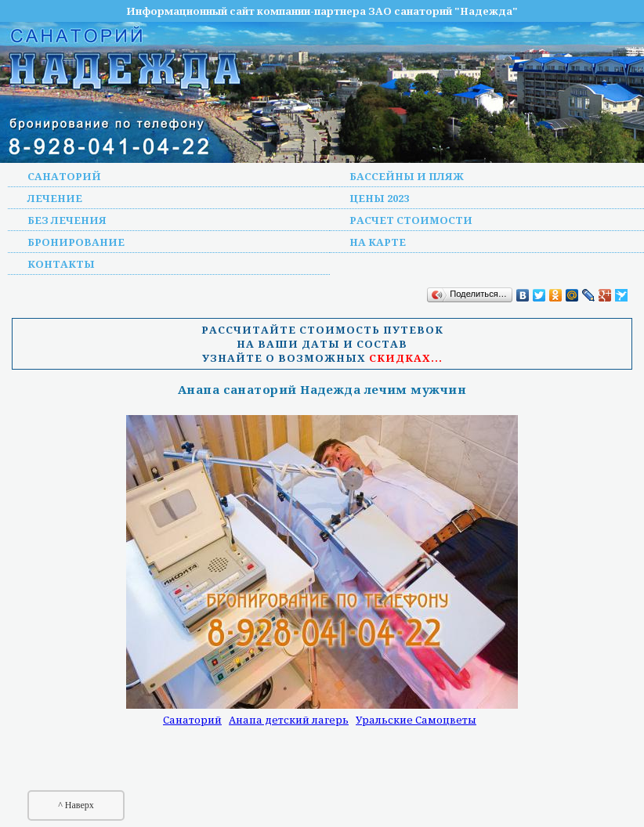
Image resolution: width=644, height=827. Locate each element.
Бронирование (76, 242)
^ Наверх (76, 805)
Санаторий (64, 176)
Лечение (55, 198)
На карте (378, 242)
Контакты (61, 264)
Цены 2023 (379, 198)
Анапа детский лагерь (289, 720)
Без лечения (67, 220)
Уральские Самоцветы (416, 720)
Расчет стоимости (411, 220)
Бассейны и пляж (407, 176)
